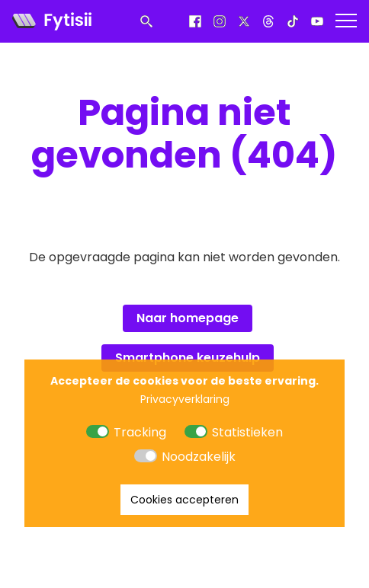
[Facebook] (195, 22)
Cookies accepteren (184, 500)
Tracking (140, 432)
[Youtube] (317, 22)
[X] (244, 22)
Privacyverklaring (185, 399)
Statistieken (247, 432)
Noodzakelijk (199, 457)
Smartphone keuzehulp (188, 358)
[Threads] (268, 22)
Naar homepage (188, 318)
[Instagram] (220, 22)
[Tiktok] (293, 22)
